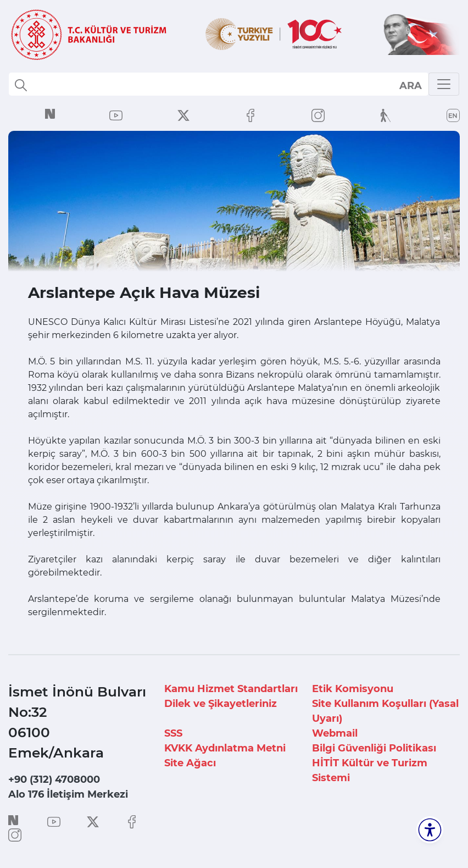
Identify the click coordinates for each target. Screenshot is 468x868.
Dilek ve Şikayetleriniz (221, 704)
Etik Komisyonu (353, 689)
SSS (173, 733)
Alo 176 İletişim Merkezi (68, 794)
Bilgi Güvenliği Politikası (374, 748)
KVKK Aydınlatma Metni (225, 748)
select (410, 85)
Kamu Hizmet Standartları (231, 689)
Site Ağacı (190, 763)
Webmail (335, 733)
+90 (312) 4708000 (54, 779)
